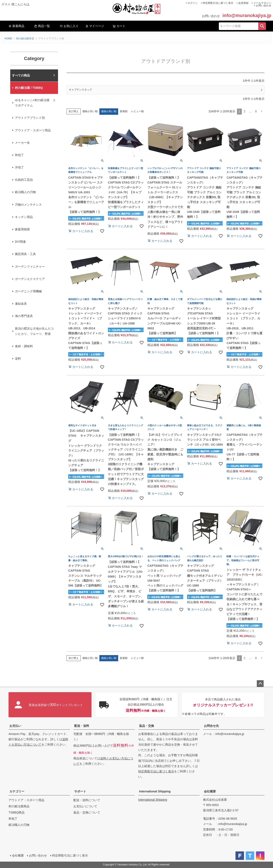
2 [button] (244, 111)
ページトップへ (260, 684)
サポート (80, 791)
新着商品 (16, 26)
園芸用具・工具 (25, 254)
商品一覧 (42, 26)
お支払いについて (85, 806)
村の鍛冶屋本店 (25, 39)
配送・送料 (82, 726)
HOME (8, 39)
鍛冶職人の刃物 (25, 192)
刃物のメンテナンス (28, 205)
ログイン (193, 3)
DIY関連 (20, 242)
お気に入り (69, 26)
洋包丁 (19, 167)
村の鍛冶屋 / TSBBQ (29, 88)
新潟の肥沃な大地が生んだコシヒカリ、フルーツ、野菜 (34, 331)
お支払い (15, 726)
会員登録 (243, 3)
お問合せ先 (211, 726)
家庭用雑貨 (22, 229)
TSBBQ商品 (17, 812)
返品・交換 (147, 726)
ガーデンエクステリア (30, 279)
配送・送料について (87, 800)
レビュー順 (137, 111)
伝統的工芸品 (24, 180)
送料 (18, 359)
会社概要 (210, 791)
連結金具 (21, 304)
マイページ (95, 26)
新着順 (124, 111)
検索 (262, 26)
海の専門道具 (24, 316)
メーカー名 (22, 143)
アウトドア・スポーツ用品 (33, 130)
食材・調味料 (24, 346)
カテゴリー (17, 791)
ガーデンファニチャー (30, 267)
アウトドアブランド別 (30, 118)
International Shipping (155, 791)
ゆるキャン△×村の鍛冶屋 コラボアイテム (35, 103)
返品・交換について (87, 812)
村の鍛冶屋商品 (19, 806)
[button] (261, 111)
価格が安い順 (90, 111)
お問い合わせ (264, 6)
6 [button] (256, 111)
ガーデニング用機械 (28, 291)
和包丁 (19, 155)
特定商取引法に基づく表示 (218, 3)
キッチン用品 (24, 217)
